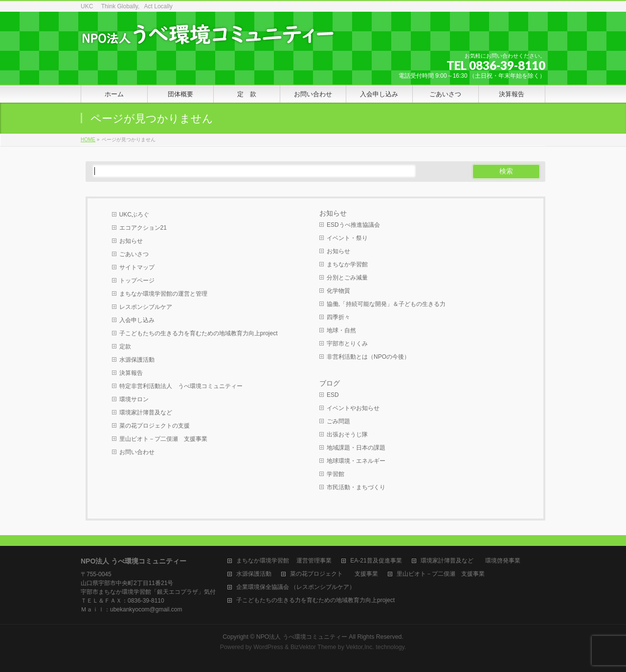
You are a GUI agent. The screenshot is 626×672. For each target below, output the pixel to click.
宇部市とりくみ (347, 344)
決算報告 (131, 373)
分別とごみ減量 (347, 278)
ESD (333, 395)
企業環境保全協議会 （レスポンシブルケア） (296, 587)
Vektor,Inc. (360, 647)
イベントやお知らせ (353, 408)
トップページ (137, 281)
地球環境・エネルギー (356, 461)
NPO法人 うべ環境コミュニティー (302, 637)
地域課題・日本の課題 (356, 448)
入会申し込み (137, 320)
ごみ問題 (338, 421)
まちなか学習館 (347, 264)
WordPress (268, 647)
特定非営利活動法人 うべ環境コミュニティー (181, 386)
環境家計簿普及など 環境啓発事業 (470, 561)
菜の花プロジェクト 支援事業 (334, 574)
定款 (125, 347)
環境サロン (134, 399)
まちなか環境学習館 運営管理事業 (284, 561)
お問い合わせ (137, 452)
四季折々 (338, 317)
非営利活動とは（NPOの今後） (368, 357)
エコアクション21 (143, 228)
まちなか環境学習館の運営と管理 (163, 294)
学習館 (335, 474)
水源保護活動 (137, 360)
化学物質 (338, 291)
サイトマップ (137, 267)
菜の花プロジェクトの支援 (155, 426)
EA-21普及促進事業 (376, 561)
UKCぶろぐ (134, 215)
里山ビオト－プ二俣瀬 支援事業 (163, 439)
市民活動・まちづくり (356, 487)
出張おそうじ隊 (347, 434)
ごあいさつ (134, 254)
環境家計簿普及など (146, 412)
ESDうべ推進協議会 (353, 225)
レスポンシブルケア (146, 307)
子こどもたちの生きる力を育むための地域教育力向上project (199, 333)
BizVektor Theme (313, 647)
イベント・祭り (347, 238)
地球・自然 (341, 330)
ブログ (330, 383)
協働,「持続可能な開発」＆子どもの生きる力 (386, 304)
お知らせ (131, 241)
